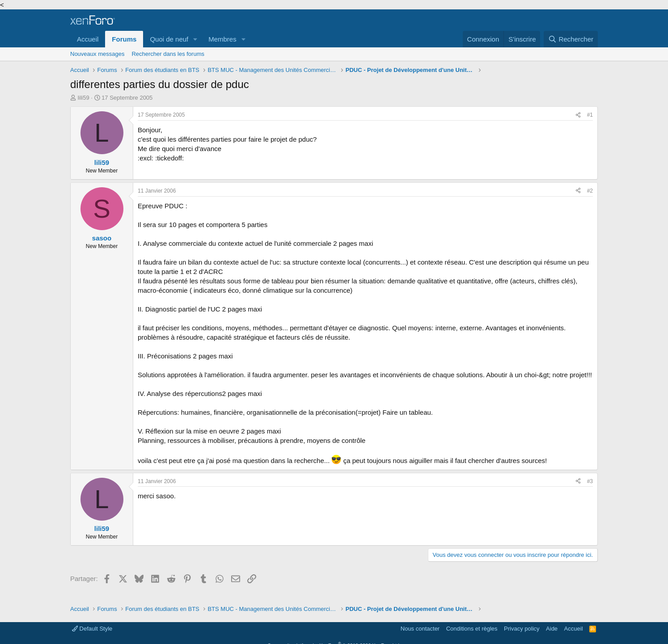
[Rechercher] (571, 39)
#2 (590, 191)
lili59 (84, 98)
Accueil (88, 39)
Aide (552, 629)
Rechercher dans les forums (168, 54)
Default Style (92, 629)
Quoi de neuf (169, 39)
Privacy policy (522, 629)
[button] (195, 39)
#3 (590, 481)
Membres (222, 39)
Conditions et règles (472, 629)
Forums (124, 39)
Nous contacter (420, 629)
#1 (590, 115)
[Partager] (578, 115)
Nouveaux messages (97, 54)
